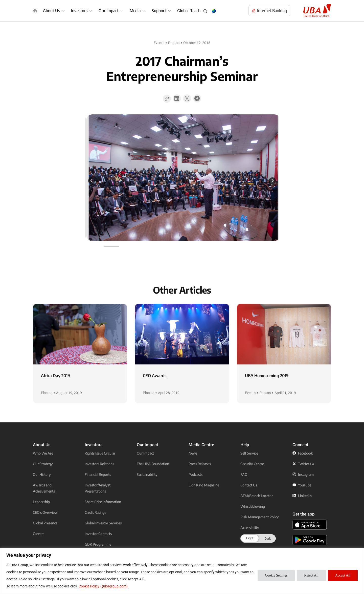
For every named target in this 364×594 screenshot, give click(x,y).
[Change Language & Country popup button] (214, 11)
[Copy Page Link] (167, 99)
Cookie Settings (276, 575)
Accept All (343, 575)
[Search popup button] (205, 11)
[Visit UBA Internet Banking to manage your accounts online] (269, 11)
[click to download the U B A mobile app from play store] (310, 540)
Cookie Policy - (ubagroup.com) (103, 586)
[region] (182, 571)
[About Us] (54, 11)
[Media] (138, 11)
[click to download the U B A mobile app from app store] (310, 525)
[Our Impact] (112, 11)
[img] (35, 11)
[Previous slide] (92, 181)
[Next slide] (272, 181)
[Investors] (82, 11)
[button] (177, 100)
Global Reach (189, 11)
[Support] (162, 11)
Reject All (311, 575)
